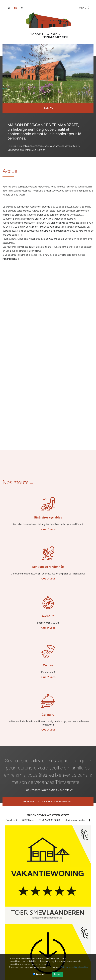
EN (22, 8)
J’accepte (39, 974)
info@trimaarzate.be (75, 820)
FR (15, 8)
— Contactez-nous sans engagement (48, 790)
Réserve (48, 108)
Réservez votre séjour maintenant (48, 802)
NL (9, 8)
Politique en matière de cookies (74, 967)
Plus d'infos (48, 530)
